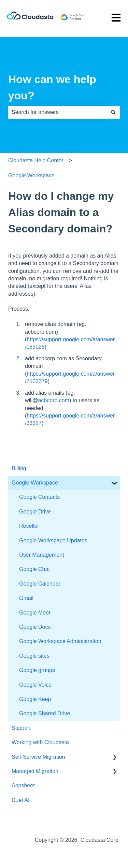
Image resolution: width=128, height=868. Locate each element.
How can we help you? (52, 87)
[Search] (113, 112)
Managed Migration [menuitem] (35, 771)
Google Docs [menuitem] (35, 627)
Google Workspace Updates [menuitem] (53, 541)
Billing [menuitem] (19, 468)
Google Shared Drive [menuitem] (45, 713)
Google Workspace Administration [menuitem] (60, 641)
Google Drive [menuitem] (35, 512)
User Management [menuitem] (42, 555)
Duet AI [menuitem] (20, 800)
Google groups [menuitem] (37, 670)
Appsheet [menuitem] (23, 785)
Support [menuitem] (21, 728)
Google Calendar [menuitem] (40, 584)
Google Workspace (31, 175)
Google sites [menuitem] (34, 656)
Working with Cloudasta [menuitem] (40, 742)
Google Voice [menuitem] (35, 685)
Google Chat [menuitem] (34, 569)
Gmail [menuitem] (26, 598)
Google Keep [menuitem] (35, 699)
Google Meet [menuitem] (35, 613)
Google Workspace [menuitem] (35, 483)
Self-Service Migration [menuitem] (38, 757)
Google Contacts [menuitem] (39, 497)
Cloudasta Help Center (36, 160)
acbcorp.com (54, 400)
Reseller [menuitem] (29, 526)
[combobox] (58, 112)
